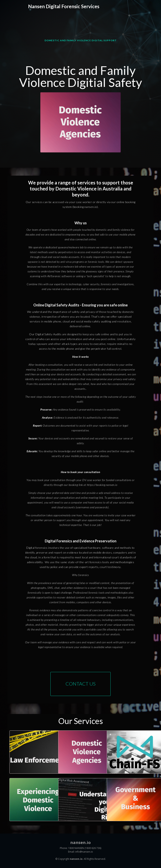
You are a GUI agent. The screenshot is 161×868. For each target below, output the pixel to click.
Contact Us (80, 684)
